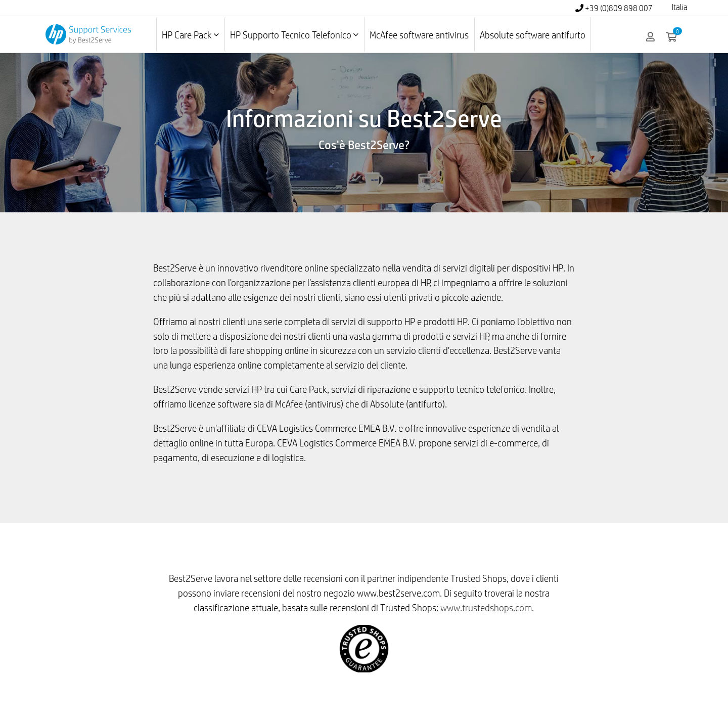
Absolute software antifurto (533, 35)
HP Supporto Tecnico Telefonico (294, 35)
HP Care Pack (190, 35)
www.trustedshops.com (486, 608)
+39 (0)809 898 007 (614, 8)
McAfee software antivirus (419, 35)
